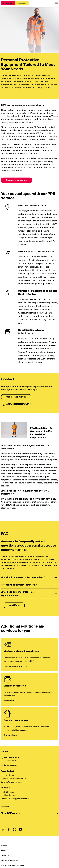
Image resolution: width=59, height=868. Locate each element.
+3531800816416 (12, 758)
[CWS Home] (15, 3)
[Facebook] (9, 829)
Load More (14, 605)
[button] (57, 3)
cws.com (4, 846)
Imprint (3, 851)
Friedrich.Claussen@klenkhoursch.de (15, 799)
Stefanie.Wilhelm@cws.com (12, 782)
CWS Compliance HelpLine (10, 860)
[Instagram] (15, 829)
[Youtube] (20, 829)
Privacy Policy (6, 855)
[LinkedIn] (3, 829)
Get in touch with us (16, 397)
